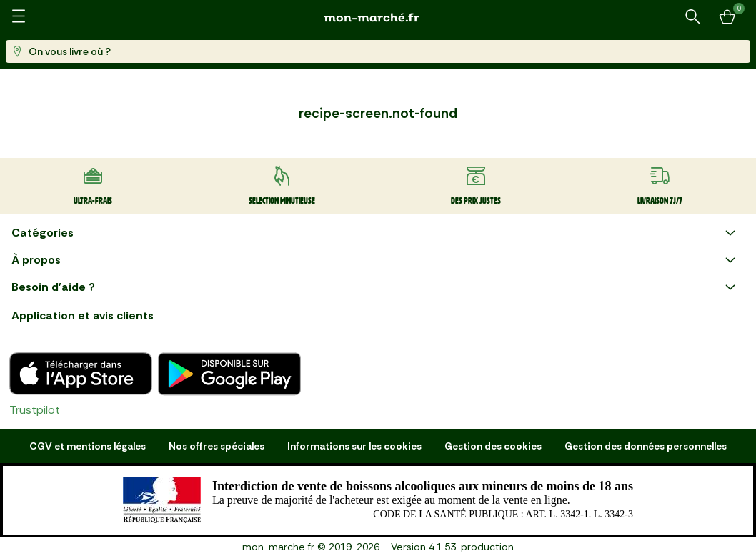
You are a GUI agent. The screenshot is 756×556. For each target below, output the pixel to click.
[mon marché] (378, 18)
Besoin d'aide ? (375, 287)
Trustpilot (35, 410)
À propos (375, 260)
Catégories (375, 233)
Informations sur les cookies (354, 446)
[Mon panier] (727, 17)
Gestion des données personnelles (646, 446)
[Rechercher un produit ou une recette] (693, 17)
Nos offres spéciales (217, 446)
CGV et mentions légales (88, 446)
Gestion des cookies (493, 446)
